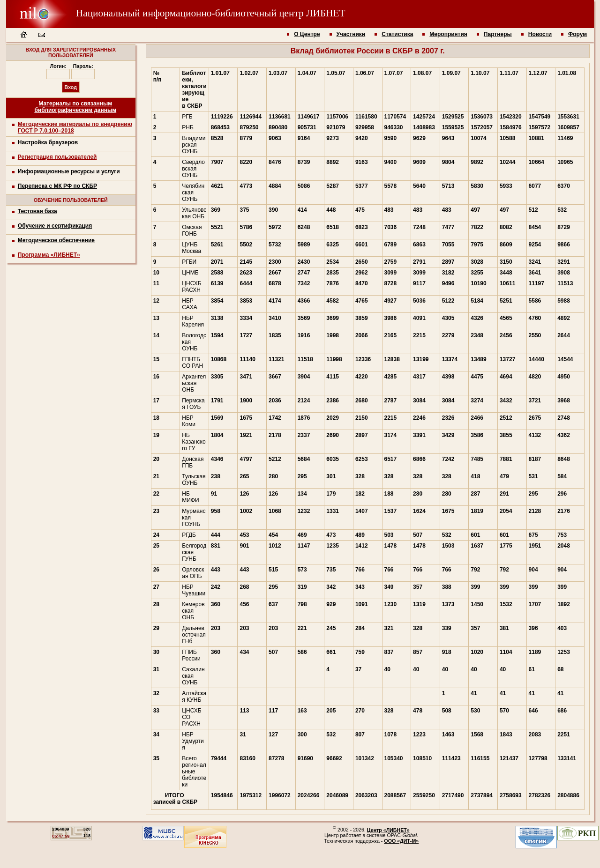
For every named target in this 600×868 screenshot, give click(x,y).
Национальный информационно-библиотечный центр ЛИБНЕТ (176, 13)
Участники (351, 34)
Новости (540, 34)
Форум (577, 34)
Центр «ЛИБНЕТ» (388, 830)
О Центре (307, 34)
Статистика (397, 34)
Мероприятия (448, 34)
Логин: (58, 66)
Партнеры (498, 34)
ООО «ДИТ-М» (401, 841)
